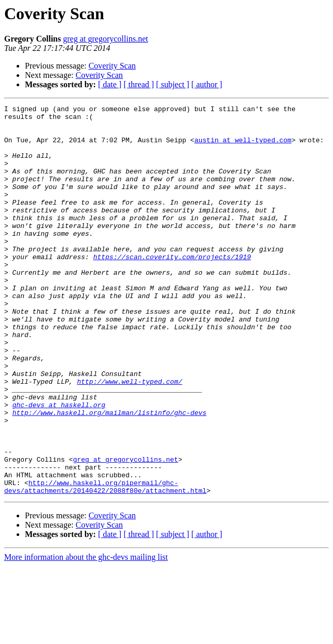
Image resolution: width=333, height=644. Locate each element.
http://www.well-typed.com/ (129, 437)
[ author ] (207, 84)
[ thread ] (139, 84)
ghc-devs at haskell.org (59, 465)
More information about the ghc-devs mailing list (86, 635)
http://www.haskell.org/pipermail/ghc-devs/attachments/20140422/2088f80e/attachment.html (105, 563)
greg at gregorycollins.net (105, 39)
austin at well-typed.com (243, 147)
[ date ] (110, 84)
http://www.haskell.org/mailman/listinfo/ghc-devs (109, 475)
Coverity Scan (112, 66)
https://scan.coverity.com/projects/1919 (172, 288)
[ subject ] (173, 84)
